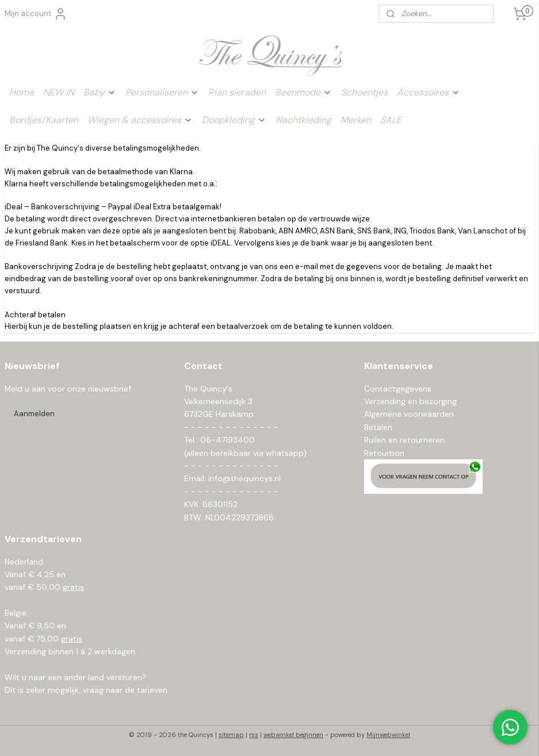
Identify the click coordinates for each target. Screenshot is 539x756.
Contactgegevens (398, 389)
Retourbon (384, 453)
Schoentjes (364, 92)
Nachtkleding (303, 120)
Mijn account (36, 14)
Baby (100, 92)
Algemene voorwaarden (409, 414)
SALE (391, 120)
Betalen (378, 427)
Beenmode (303, 92)
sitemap (231, 735)
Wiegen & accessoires (140, 120)
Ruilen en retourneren (404, 440)
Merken (356, 120)
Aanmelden (34, 414)
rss (254, 735)
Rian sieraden (237, 92)
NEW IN (59, 92)
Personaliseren (162, 92)
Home (22, 92)
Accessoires (429, 92)
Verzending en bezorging (410, 401)
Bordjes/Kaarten (44, 120)
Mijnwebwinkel (388, 735)
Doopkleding (234, 120)
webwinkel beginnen (293, 735)
